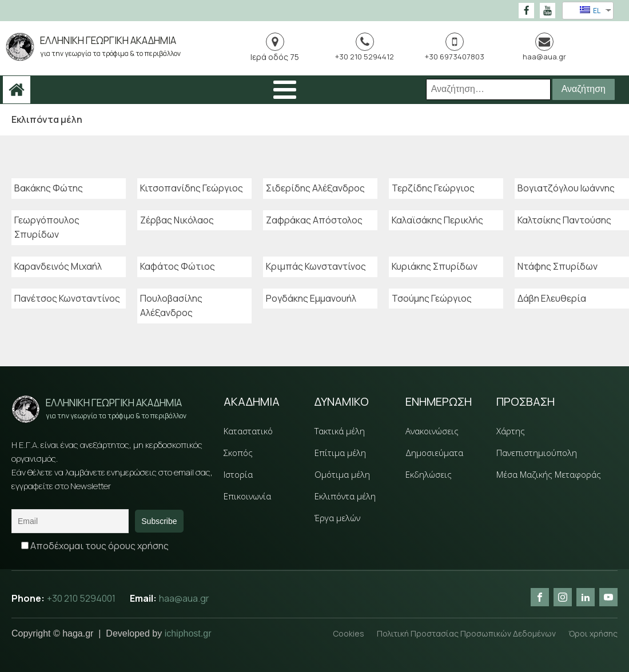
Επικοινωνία (247, 496)
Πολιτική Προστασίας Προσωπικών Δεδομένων (465, 633)
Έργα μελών (337, 518)
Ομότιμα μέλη (342, 474)
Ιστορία (238, 474)
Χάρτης (511, 431)
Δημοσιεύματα (434, 453)
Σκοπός (238, 453)
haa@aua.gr (185, 599)
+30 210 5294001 (82, 599)
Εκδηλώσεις (429, 474)
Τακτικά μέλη (340, 431)
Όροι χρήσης (593, 633)
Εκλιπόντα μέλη (345, 496)
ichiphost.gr (188, 633)
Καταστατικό (248, 431)
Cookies (346, 633)
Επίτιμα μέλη (340, 453)
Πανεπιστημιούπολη (537, 453)
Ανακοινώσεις (432, 431)
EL (590, 11)
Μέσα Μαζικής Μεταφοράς (549, 474)
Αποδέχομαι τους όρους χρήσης (95, 546)
